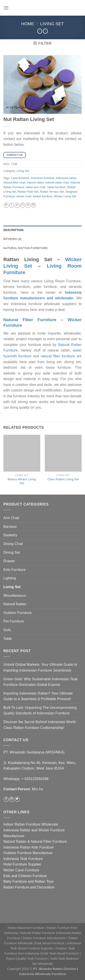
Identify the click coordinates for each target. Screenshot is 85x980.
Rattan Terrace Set (52, 192)
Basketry (10, 535)
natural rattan (35, 182)
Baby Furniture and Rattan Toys (29, 881)
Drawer (9, 561)
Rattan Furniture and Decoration (29, 887)
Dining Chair (13, 544)
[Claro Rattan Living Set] (63, 453)
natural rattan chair (57, 182)
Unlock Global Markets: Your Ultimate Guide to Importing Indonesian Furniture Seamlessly (40, 667)
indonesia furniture (42, 178)
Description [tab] (13, 230)
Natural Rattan (15, 604)
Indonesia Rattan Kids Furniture (29, 847)
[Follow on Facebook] (6, 799)
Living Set (52, 24)
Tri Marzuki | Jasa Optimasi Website (32, 910)
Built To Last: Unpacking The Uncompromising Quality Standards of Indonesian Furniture (40, 711)
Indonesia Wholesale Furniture (42, 974)
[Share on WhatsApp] (6, 205)
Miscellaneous (15, 596)
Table (8, 639)
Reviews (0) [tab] (12, 239)
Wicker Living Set (65, 196)
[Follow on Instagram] (12, 799)
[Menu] (6, 8)
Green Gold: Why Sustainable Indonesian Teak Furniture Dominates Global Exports (40, 682)
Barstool (10, 527)
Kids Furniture (15, 570)
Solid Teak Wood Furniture (60, 953)
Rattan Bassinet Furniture (26, 928)
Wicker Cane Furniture (21, 870)
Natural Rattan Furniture (38, 933)
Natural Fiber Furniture (30, 320)
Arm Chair (11, 518)
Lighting (10, 578)
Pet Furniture (14, 621)
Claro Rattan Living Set (63, 479)
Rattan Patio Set (28, 192)
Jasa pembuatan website (23, 904)
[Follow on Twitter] (17, 799)
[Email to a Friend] (23, 205)
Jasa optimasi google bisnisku (27, 893)
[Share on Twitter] (17, 205)
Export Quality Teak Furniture (27, 959)
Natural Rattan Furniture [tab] (26, 248)
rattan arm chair (36, 187)
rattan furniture (56, 187)
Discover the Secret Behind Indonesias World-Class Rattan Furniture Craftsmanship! (40, 725)
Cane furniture (20, 178)
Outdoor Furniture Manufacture (28, 853)
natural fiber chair (14, 182)
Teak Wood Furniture (50, 943)
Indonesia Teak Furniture (23, 859)
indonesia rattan (66, 178)
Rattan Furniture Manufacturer (44, 938)
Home (28, 24)
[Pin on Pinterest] (28, 205)
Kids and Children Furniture (25, 876)
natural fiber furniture (58, 356)
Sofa (7, 630)
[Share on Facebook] (12, 205)
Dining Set (12, 552)
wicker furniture (43, 196)
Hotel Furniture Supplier (22, 864)
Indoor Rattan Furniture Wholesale (31, 824)
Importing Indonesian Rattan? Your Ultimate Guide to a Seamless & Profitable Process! (38, 696)
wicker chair (24, 196)
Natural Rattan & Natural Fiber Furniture (35, 842)
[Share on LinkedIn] (34, 205)
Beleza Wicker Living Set (22, 481)
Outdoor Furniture (17, 613)
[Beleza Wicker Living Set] (22, 453)
